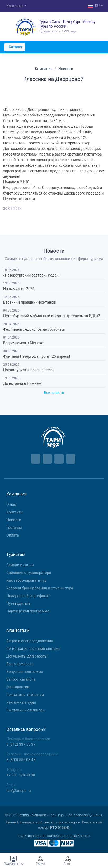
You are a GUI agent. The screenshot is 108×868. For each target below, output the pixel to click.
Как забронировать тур (26, 580)
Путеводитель (18, 603)
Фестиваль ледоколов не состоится (34, 329)
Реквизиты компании (25, 695)
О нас (11, 504)
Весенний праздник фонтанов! (30, 302)
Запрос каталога (21, 679)
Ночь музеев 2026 (19, 289)
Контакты (15, 6)
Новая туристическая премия (29, 370)
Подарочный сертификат (28, 596)
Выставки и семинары (26, 710)
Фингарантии (18, 687)
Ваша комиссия (20, 664)
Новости (14, 520)
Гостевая (14, 528)
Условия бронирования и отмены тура (40, 588)
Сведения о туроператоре (29, 573)
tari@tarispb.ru (18, 791)
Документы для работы (27, 656)
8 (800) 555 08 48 (21, 760)
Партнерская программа (28, 611)
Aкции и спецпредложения (30, 641)
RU (94, 6)
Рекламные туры (21, 702)
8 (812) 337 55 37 (21, 744)
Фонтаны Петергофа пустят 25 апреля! (37, 356)
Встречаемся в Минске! (24, 343)
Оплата (13, 535)
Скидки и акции (20, 565)
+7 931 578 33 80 (21, 775)
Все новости (54, 393)
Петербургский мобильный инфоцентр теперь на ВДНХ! (52, 316)
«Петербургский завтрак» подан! (31, 275)
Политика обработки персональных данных (54, 836)
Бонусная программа (25, 672)
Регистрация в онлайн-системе (33, 649)
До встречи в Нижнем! (23, 383)
